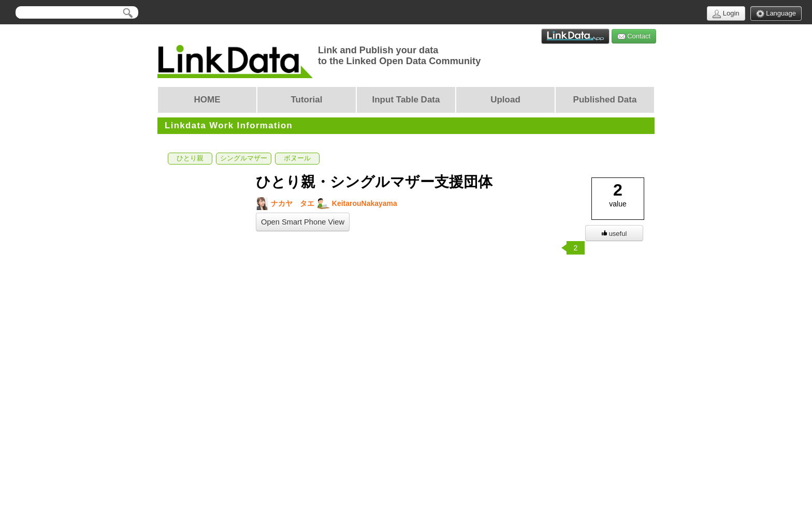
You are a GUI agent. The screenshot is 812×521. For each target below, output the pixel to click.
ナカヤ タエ (285, 204)
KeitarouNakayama (357, 204)
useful (614, 234)
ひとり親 (190, 158)
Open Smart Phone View (303, 222)
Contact (634, 36)
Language (776, 14)
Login (726, 14)
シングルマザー (244, 158)
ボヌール (297, 158)
